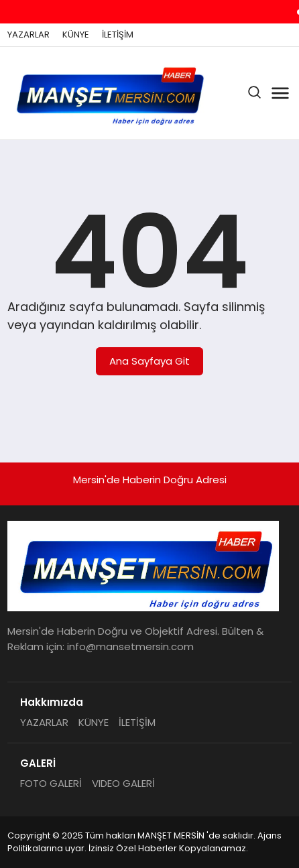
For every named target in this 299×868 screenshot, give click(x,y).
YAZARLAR (28, 35)
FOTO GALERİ (51, 783)
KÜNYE (76, 35)
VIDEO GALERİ (123, 783)
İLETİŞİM (118, 35)
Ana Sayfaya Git (149, 361)
